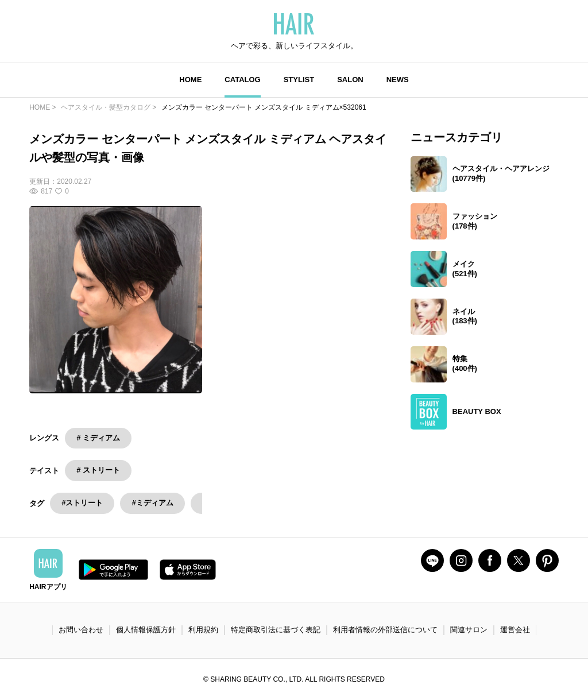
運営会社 (515, 630)
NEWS (398, 80)
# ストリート (98, 470)
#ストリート (82, 503)
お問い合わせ (81, 630)
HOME (190, 80)
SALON (350, 80)
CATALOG (242, 80)
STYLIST (299, 80)
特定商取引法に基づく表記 (276, 630)
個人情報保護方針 (146, 630)
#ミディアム (152, 503)
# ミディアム (98, 438)
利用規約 (203, 630)
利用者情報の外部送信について (385, 630)
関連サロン (469, 630)
